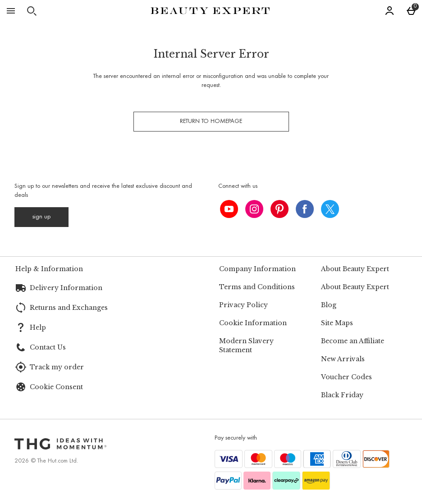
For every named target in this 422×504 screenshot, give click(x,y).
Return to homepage (211, 122)
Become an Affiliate (353, 341)
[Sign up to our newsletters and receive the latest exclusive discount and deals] (41, 217)
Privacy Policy (243, 305)
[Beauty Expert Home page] (210, 11)
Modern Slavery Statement (246, 345)
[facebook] (305, 209)
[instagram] (254, 209)
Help (38, 327)
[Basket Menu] (411, 11)
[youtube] (229, 209)
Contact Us (48, 347)
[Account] (390, 11)
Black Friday (342, 395)
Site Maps (337, 323)
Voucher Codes (346, 377)
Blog (329, 305)
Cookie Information (253, 323)
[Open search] (32, 11)
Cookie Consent (56, 387)
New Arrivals (343, 359)
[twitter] (330, 209)
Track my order (57, 367)
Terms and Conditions (257, 287)
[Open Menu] (11, 11)
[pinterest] (280, 209)
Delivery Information (66, 288)
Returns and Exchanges (69, 308)
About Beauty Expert (355, 287)
